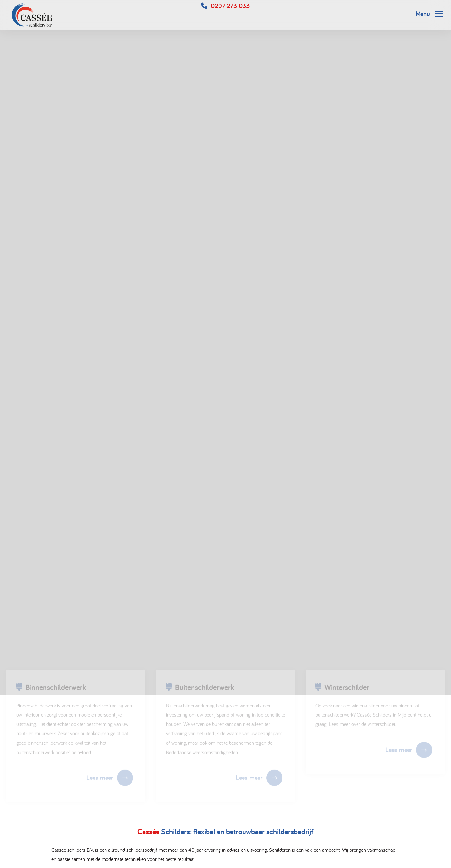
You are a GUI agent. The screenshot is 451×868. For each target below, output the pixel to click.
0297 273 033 (230, 6)
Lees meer (100, 779)
